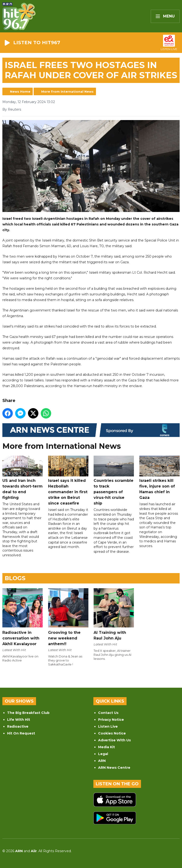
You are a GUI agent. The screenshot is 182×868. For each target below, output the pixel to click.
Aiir (34, 851)
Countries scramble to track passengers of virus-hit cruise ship (114, 481)
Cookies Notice (112, 733)
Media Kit (107, 747)
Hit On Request (21, 733)
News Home (20, 91)
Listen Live (108, 726)
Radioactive (18, 726)
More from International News (67, 91)
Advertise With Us (114, 740)
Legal (103, 754)
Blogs (15, 578)
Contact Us (108, 713)
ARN (102, 761)
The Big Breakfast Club (28, 713)
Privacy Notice (111, 720)
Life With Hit (19, 720)
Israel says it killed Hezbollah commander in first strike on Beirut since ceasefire (68, 481)
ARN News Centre (114, 768)
